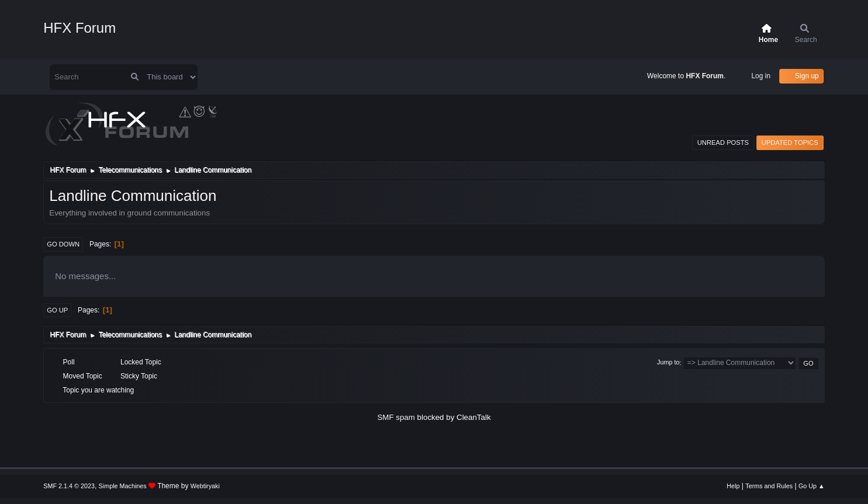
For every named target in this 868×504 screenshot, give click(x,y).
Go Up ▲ (812, 486)
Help (733, 486)
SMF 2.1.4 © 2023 (69, 486)
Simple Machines (123, 486)
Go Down (63, 244)
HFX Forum (79, 28)
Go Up (57, 310)
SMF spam (396, 417)
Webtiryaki (205, 486)
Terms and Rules (769, 486)
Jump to (668, 363)
